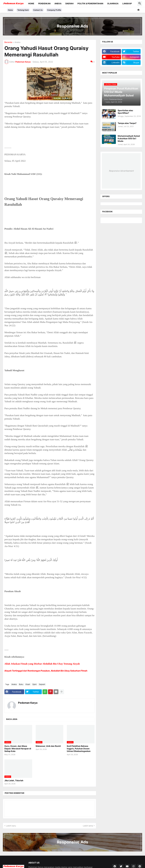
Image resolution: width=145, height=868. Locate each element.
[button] (140, 4)
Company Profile (54, 10)
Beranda (8, 42)
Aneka (58, 3)
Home (31, 3)
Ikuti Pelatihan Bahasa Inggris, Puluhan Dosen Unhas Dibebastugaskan (79, 749)
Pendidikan (44, 3)
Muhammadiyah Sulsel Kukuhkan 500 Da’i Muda (129, 138)
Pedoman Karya (28, 703)
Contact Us (38, 10)
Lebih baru (11, 826)
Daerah (69, 3)
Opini (34, 684)
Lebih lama (88, 826)
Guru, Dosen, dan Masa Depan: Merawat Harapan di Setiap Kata (18, 749)
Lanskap (127, 3)
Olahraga (113, 3)
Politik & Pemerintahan (90, 3)
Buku (21, 684)
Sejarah (42, 684)
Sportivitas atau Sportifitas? (125, 112)
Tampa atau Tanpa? (127, 123)
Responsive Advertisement (121, 171)
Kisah (28, 684)
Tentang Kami (23, 10)
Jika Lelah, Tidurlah (14, 780)
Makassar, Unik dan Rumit (48, 746)
